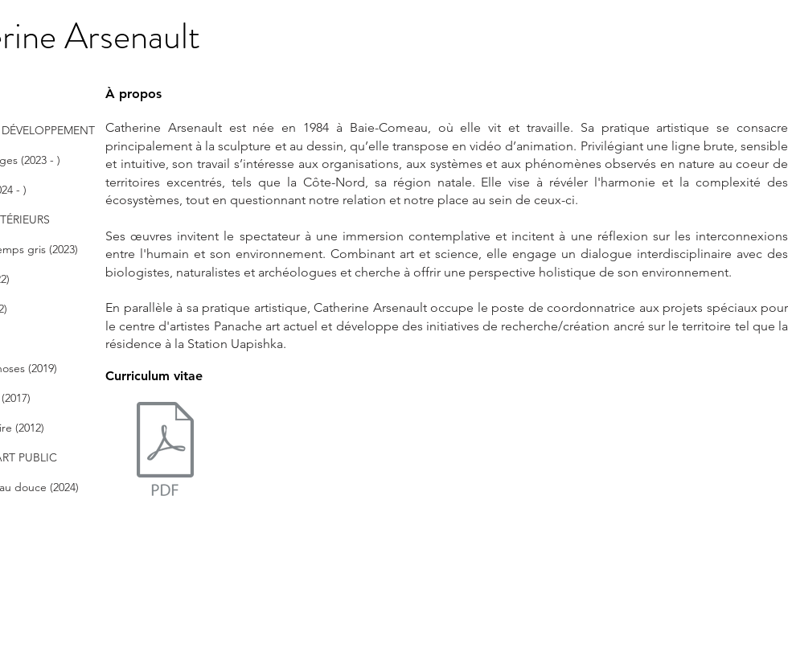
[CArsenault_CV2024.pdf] (165, 458)
